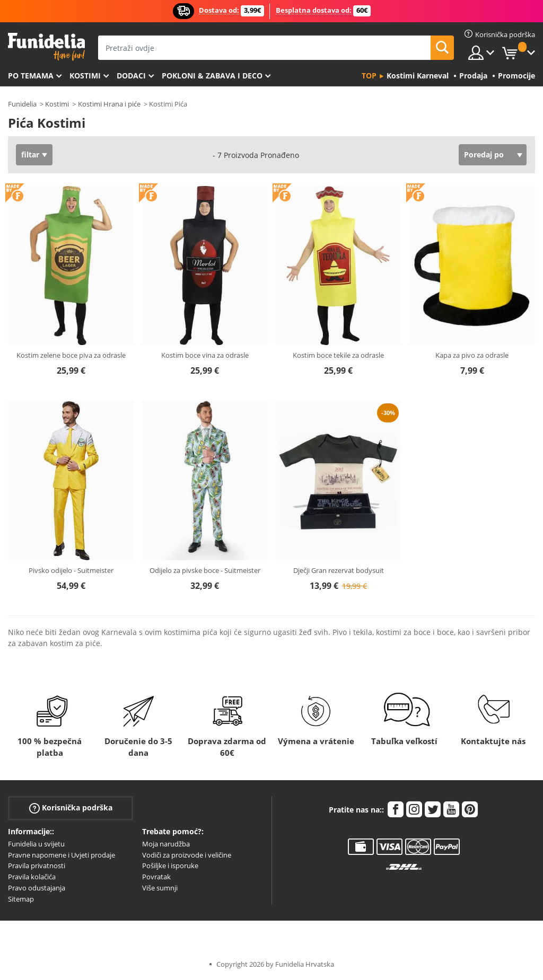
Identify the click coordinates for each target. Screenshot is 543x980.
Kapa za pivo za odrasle (472, 355)
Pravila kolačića (32, 877)
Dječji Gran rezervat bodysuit (339, 570)
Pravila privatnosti (37, 866)
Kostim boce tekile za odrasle (338, 355)
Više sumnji (160, 888)
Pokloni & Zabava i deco (212, 76)
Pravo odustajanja (37, 888)
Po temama (31, 76)
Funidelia (22, 104)
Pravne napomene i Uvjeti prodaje (62, 855)
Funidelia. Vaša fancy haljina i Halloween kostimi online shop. (46, 47)
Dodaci (131, 76)
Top (369, 76)
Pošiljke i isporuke (170, 866)
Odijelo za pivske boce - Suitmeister (205, 570)
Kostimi (85, 76)
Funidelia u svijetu (36, 844)
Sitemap (21, 899)
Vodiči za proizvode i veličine (187, 855)
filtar (30, 154)
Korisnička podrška (71, 808)
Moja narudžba (166, 844)
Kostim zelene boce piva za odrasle (71, 355)
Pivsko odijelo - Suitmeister (71, 570)
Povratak (156, 877)
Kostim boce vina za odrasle (205, 355)
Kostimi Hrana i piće (109, 104)
